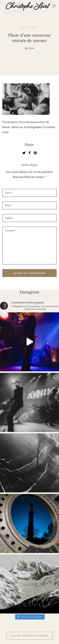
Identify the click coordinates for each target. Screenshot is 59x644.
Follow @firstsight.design (29, 636)
